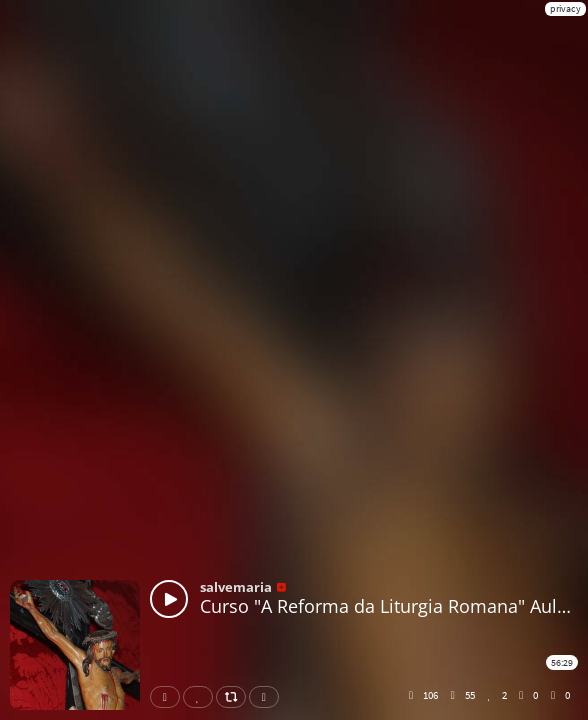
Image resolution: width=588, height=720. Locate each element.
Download (268, 697)
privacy (565, 8)
